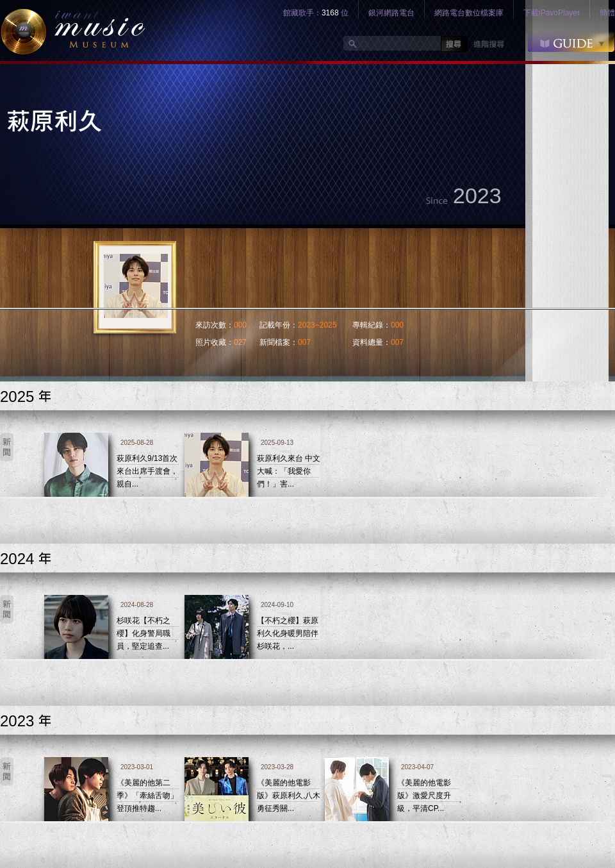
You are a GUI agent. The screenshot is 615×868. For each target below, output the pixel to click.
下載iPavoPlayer (552, 13)
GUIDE (571, 41)
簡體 (607, 13)
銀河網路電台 (391, 13)
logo (73, 30)
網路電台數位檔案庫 (469, 13)
